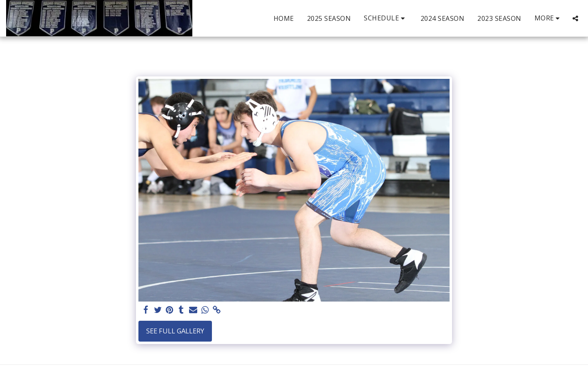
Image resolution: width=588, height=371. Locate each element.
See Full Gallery (175, 331)
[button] (386, 18)
